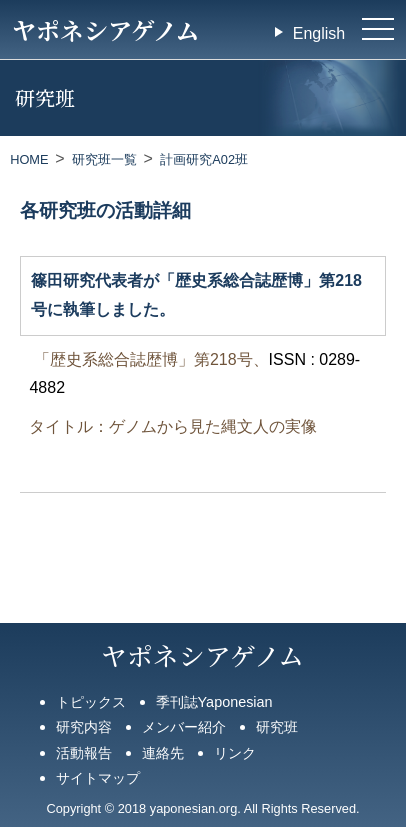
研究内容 (84, 727)
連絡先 (163, 753)
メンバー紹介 (184, 727)
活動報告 (84, 753)
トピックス (91, 702)
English (319, 34)
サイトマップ (98, 778)
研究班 (277, 727)
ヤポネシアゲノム (105, 29)
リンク (235, 753)
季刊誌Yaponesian (214, 702)
